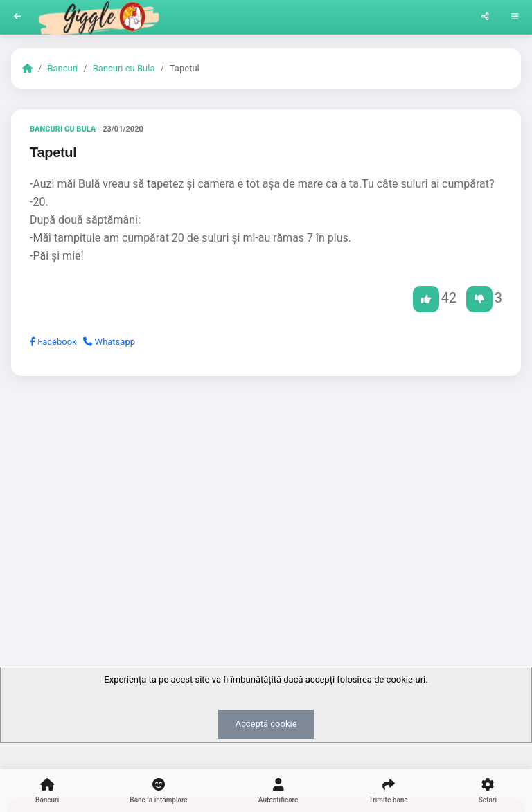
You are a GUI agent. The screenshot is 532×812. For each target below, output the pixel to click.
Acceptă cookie (266, 724)
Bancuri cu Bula (124, 68)
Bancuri (62, 68)
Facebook (53, 342)
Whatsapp (109, 342)
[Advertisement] (266, 494)
